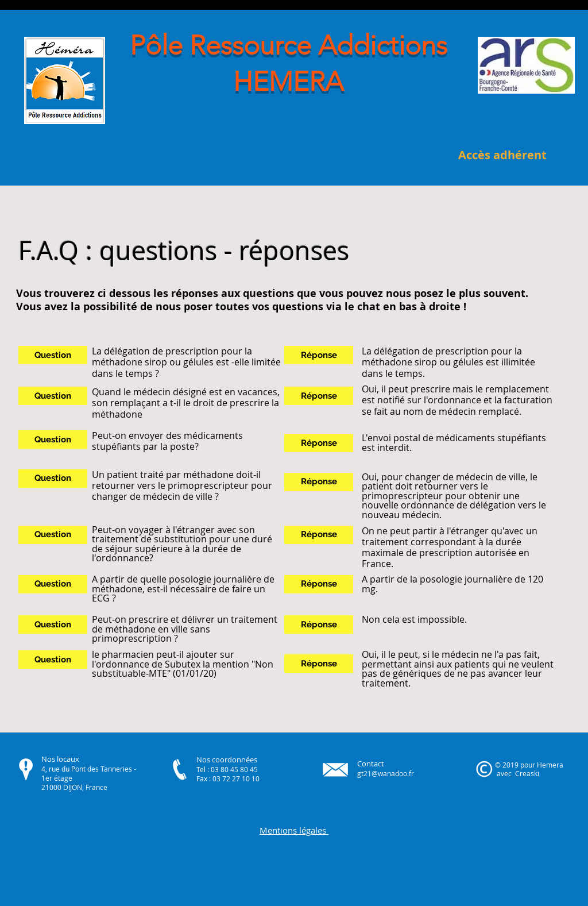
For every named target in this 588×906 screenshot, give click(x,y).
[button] (53, 355)
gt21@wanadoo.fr (386, 773)
